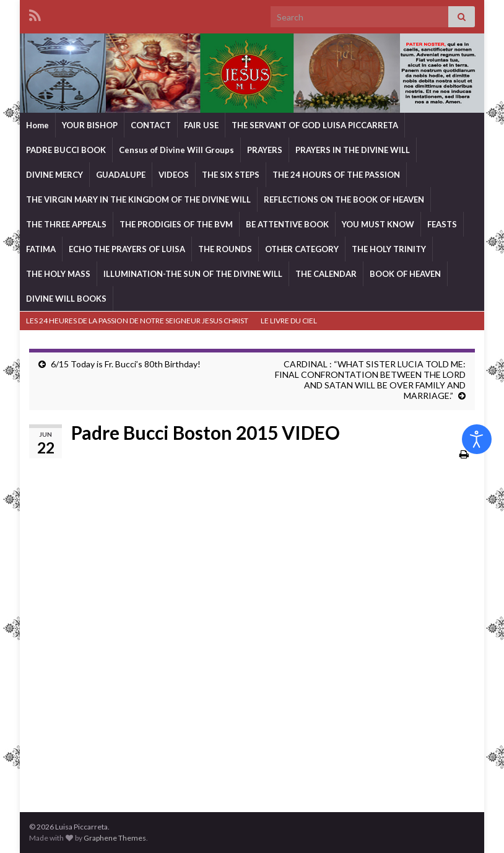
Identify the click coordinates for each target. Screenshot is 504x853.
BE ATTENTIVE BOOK (287, 224)
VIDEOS (174, 175)
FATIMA (41, 249)
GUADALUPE (121, 175)
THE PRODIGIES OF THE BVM (176, 224)
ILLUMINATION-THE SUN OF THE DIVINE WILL (193, 274)
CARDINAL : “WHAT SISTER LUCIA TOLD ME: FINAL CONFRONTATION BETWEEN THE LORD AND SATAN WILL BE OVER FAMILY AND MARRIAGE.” (370, 380)
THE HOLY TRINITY (389, 249)
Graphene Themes (115, 838)
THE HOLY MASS (58, 274)
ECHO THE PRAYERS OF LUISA (127, 249)
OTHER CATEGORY (302, 249)
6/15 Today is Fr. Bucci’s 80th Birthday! (126, 364)
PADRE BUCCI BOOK (66, 150)
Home (37, 125)
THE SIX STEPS (231, 175)
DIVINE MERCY (54, 175)
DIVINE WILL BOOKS (66, 299)
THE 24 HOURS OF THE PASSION (336, 175)
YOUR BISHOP (90, 125)
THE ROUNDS (225, 249)
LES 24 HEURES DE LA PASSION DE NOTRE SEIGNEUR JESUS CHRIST (137, 321)
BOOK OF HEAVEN (405, 274)
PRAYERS (265, 150)
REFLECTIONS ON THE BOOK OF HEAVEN (344, 199)
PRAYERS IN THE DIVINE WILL (353, 150)
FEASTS (442, 224)
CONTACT (151, 125)
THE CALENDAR (326, 274)
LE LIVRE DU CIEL (289, 321)
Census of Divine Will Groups (176, 150)
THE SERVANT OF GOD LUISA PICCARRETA (315, 125)
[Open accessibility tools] (477, 439)
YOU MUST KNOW (378, 224)
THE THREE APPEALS (66, 224)
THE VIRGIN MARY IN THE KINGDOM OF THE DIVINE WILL (138, 199)
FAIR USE (201, 125)
